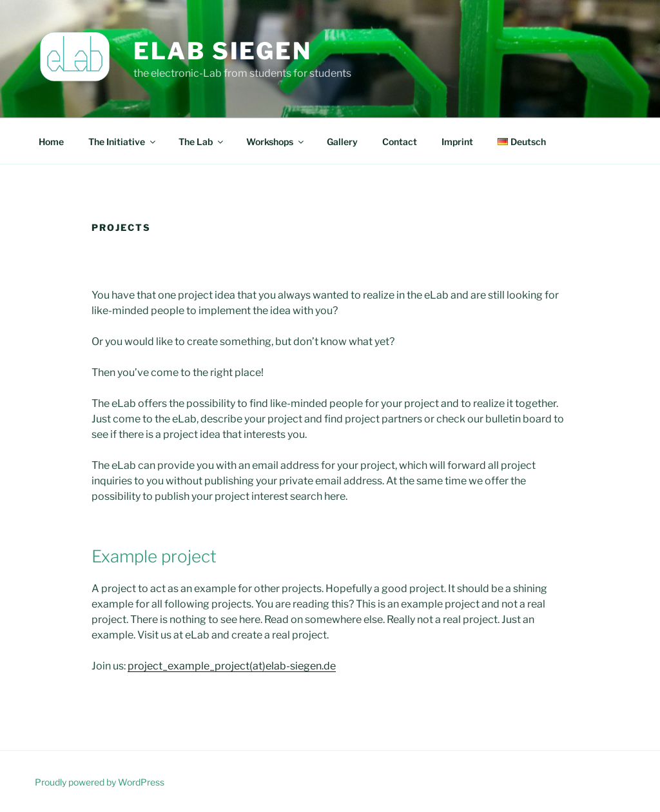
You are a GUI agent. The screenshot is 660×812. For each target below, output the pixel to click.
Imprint (457, 142)
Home (51, 142)
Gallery (342, 142)
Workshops (276, 142)
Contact (400, 142)
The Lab (202, 142)
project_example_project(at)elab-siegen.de (232, 666)
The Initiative (123, 142)
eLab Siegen (223, 51)
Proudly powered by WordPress (100, 782)
